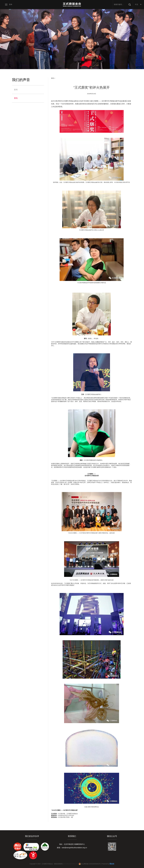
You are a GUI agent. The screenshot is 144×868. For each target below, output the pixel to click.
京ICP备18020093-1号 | (71, 864)
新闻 (16, 90)
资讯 (16, 98)
